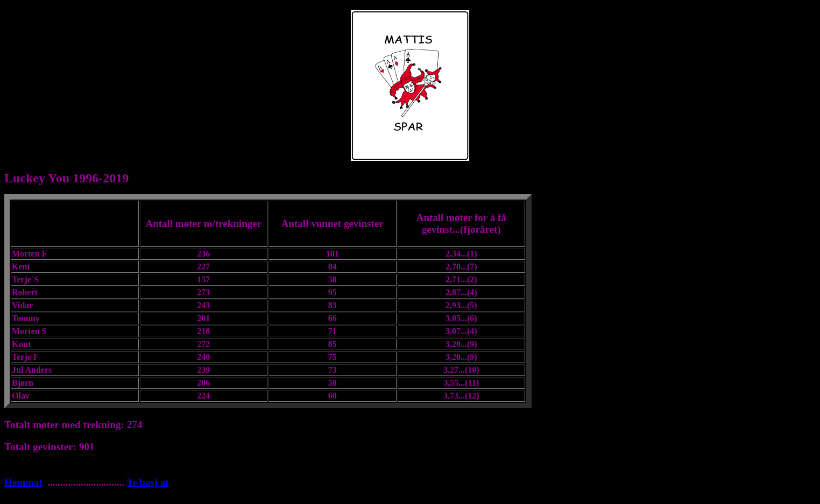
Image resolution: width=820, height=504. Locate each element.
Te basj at (147, 482)
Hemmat (23, 482)
